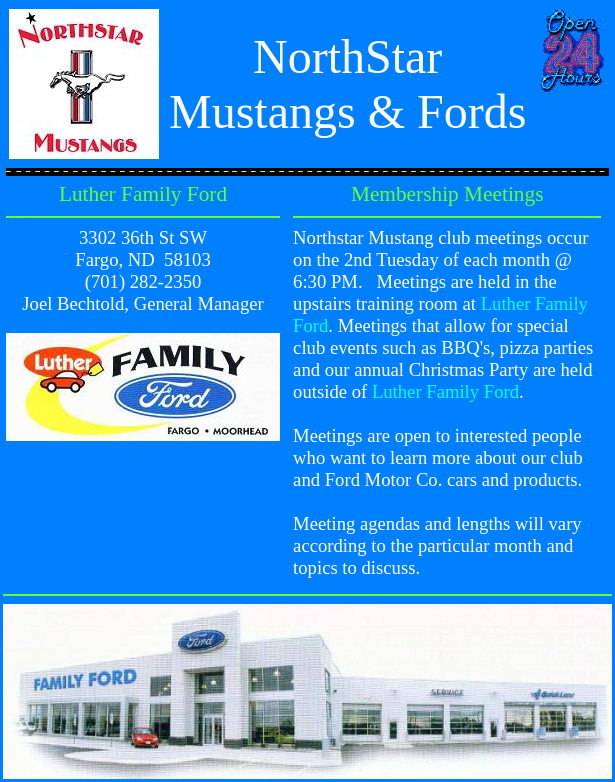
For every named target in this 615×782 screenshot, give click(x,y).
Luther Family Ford (445, 391)
